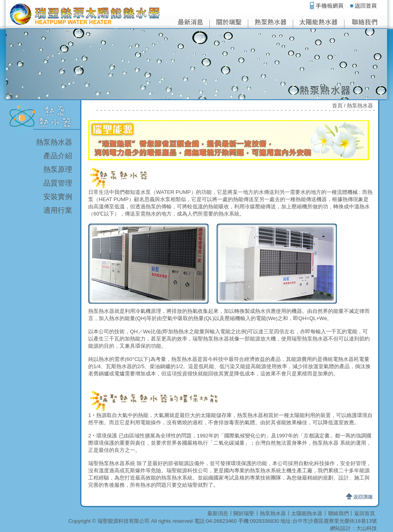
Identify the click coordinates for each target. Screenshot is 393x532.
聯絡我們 (338, 513)
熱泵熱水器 (54, 142)
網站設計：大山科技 (353, 528)
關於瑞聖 (244, 513)
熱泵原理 (58, 169)
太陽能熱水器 (307, 513)
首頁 (337, 106)
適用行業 (58, 210)
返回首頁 (365, 513)
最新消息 (218, 513)
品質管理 (58, 183)
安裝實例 (58, 197)
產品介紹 (58, 156)
